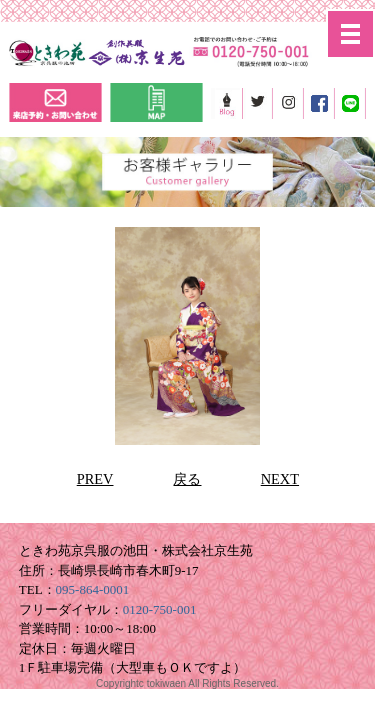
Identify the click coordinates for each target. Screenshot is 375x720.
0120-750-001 (160, 609)
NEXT (280, 479)
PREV (95, 479)
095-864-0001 (93, 589)
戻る (187, 479)
